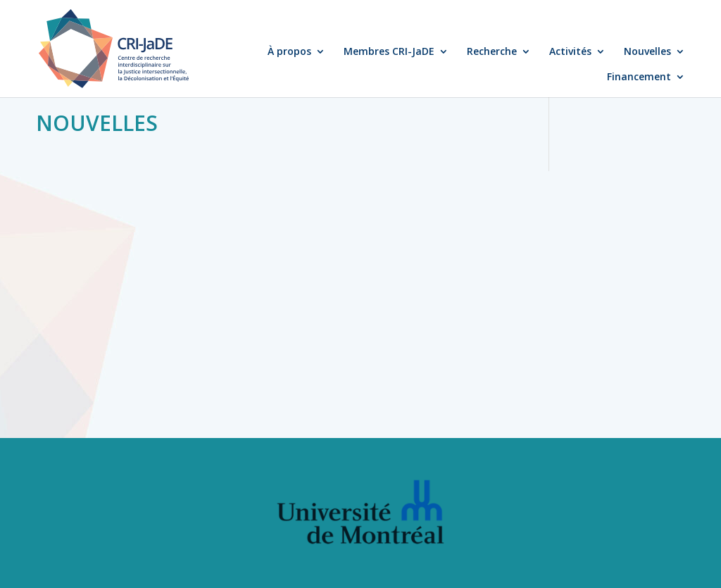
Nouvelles (647, 52)
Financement (639, 77)
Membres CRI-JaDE (389, 52)
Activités (570, 52)
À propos (289, 52)
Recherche (492, 52)
